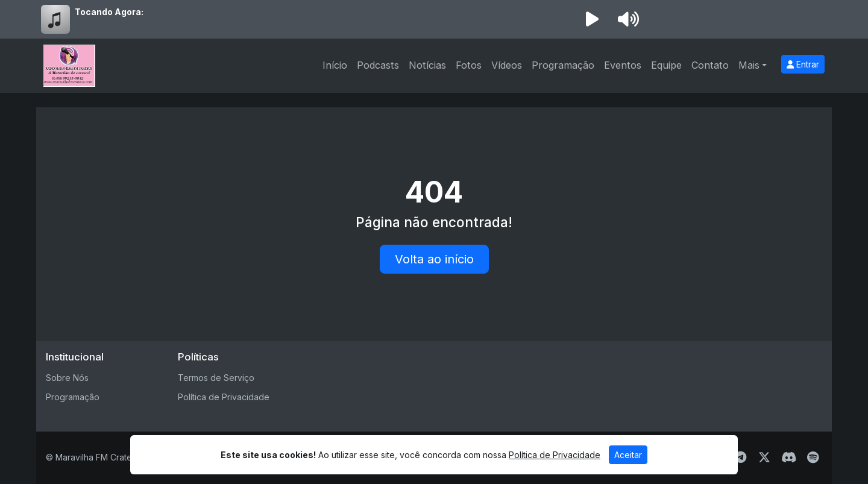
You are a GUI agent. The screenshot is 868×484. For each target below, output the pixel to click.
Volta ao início (434, 259)
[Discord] (789, 457)
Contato (710, 65)
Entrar (803, 64)
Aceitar (628, 455)
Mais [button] (749, 65)
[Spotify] (813, 457)
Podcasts (378, 65)
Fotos (469, 65)
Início (335, 65)
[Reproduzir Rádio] (592, 19)
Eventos (623, 65)
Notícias (427, 65)
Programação (563, 65)
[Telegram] (741, 457)
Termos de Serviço (216, 378)
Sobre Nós (67, 378)
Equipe (666, 65)
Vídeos (507, 65)
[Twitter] (764, 457)
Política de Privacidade (224, 397)
